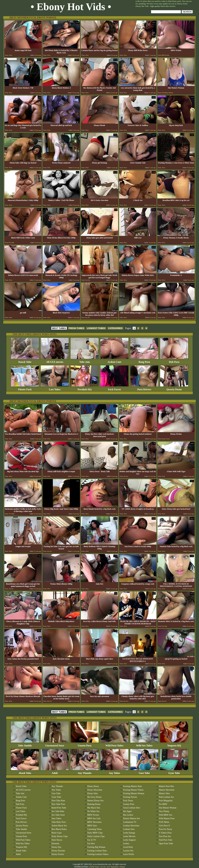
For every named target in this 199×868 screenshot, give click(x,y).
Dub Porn (174, 361)
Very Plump (164, 811)
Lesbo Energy (129, 833)
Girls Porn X (164, 826)
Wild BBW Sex (165, 815)
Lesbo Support (129, 840)
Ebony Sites (92, 793)
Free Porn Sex (165, 836)
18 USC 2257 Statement (109, 867)
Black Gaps (57, 833)
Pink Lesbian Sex (166, 797)
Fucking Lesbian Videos (98, 854)
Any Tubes (114, 772)
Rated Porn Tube (59, 808)
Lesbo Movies (129, 836)
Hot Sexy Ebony (94, 797)
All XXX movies (55, 361)
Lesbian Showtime (131, 826)
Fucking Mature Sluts (132, 786)
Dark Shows (57, 840)
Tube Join (85, 361)
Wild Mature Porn (167, 818)
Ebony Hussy (93, 786)
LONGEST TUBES (96, 328)
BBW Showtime (94, 822)
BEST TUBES (59, 328)
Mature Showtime (167, 790)
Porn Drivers (144, 388)
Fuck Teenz (128, 801)
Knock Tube (25, 361)
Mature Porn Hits (166, 786)
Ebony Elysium (58, 851)
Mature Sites (164, 793)
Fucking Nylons (130, 797)
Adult (55, 772)
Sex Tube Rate (58, 811)
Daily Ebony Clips (60, 836)
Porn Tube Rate (58, 801)
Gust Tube (144, 772)
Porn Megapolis (166, 801)
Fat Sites (91, 844)
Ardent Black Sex (59, 826)
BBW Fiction (93, 815)
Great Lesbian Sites (132, 808)
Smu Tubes (56, 818)
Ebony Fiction (58, 854)
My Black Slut (94, 808)
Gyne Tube (174, 772)
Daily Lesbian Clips (96, 836)
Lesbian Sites (129, 829)
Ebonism (55, 844)
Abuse (122, 867)
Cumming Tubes (94, 829)
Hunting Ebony (94, 804)
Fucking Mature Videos (133, 790)
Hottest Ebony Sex (95, 801)
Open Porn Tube (166, 844)
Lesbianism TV (130, 822)
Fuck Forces (114, 388)
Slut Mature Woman (168, 808)
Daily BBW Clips (95, 833)
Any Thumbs (85, 772)
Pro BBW (163, 804)
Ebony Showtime (95, 790)
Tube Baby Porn (59, 822)
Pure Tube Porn (58, 804)
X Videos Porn (165, 833)
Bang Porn (144, 361)
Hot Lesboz (128, 815)
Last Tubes (55, 388)
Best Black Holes (59, 829)
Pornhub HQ (85, 388)
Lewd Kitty (128, 847)
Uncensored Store (55, 744)
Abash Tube (25, 772)
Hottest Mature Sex (131, 818)
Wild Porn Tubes (114, 744)
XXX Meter (164, 822)
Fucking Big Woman (96, 847)
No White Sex (93, 811)
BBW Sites (92, 826)
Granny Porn (129, 804)
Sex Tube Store (58, 815)
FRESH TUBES (76, 328)
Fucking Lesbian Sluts (97, 851)
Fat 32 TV (92, 840)
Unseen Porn (85, 744)
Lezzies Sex (128, 851)
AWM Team (95, 867)
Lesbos (126, 844)
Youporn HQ (174, 744)
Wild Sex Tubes (144, 744)
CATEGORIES (115, 328)
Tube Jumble (25, 744)
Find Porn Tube (165, 840)
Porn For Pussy (165, 829)
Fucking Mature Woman (134, 793)
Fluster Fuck (25, 388)
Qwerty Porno (174, 388)
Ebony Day (56, 847)
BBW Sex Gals (94, 818)
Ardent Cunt (114, 361)
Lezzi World (128, 854)
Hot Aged (127, 811)
